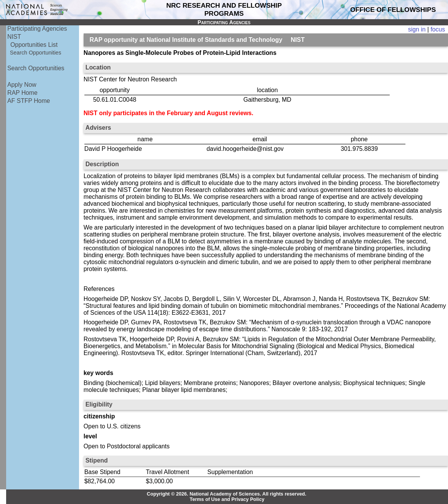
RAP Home (22, 93)
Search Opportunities (36, 53)
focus (438, 29)
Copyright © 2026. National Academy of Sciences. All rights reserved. (227, 494)
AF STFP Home (29, 101)
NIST (14, 37)
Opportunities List (34, 45)
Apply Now (22, 85)
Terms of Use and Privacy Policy (227, 499)
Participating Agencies (37, 29)
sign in (417, 29)
